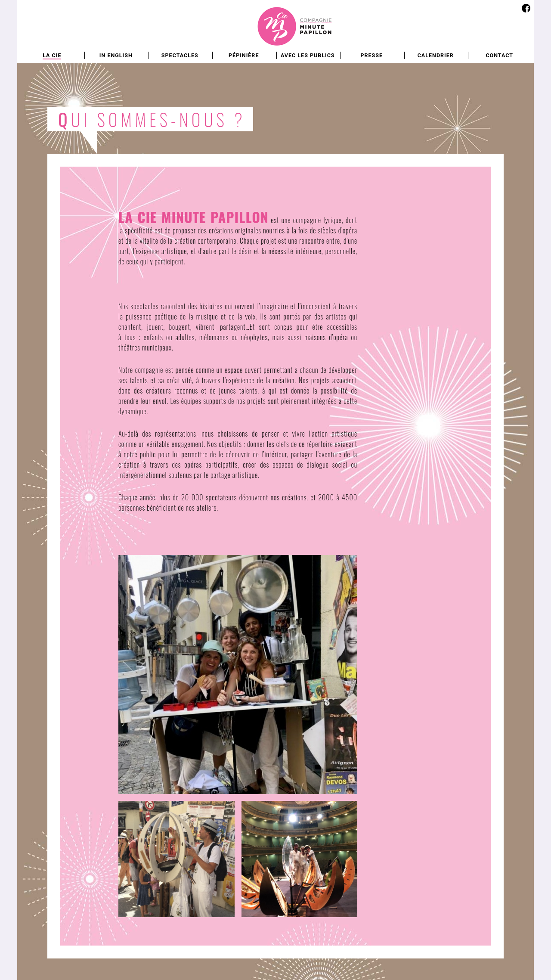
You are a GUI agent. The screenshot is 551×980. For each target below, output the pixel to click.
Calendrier (436, 55)
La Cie (52, 55)
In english (116, 55)
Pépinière (244, 55)
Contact (499, 55)
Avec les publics (308, 55)
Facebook (526, 8)
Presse (371, 55)
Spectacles (180, 55)
